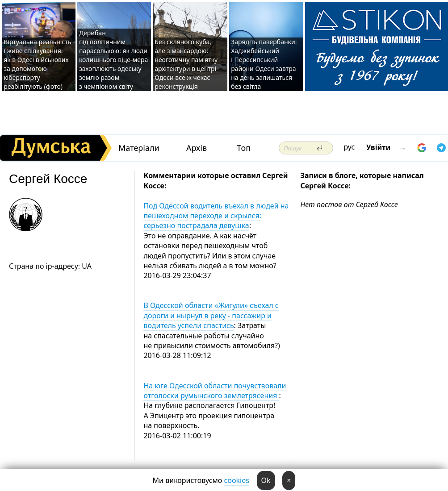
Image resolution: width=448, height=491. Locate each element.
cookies (237, 480)
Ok (266, 480)
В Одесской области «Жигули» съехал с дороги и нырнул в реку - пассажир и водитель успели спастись (211, 315)
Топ (244, 148)
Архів (197, 148)
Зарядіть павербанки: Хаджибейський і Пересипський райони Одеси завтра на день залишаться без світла (264, 64)
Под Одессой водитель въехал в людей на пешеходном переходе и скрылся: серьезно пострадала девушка (216, 216)
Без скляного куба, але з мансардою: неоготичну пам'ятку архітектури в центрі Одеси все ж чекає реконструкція (186, 64)
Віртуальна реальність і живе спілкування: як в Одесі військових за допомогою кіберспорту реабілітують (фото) (37, 64)
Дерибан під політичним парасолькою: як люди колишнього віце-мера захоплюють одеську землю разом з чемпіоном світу (113, 60)
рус (350, 147)
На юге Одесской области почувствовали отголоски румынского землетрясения (215, 391)
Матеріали (139, 148)
